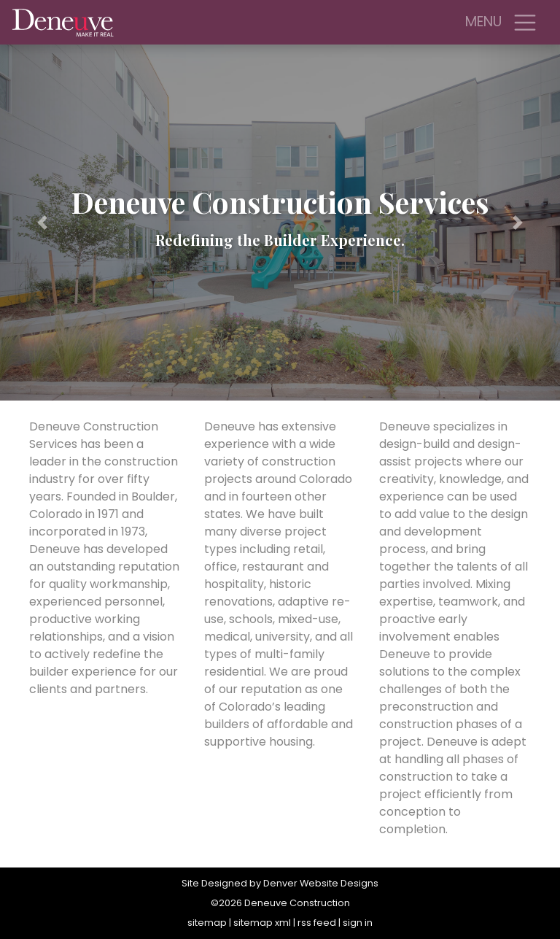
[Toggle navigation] (525, 23)
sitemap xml (262, 923)
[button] (42, 223)
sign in (358, 923)
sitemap (207, 923)
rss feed (317, 923)
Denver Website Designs (321, 883)
